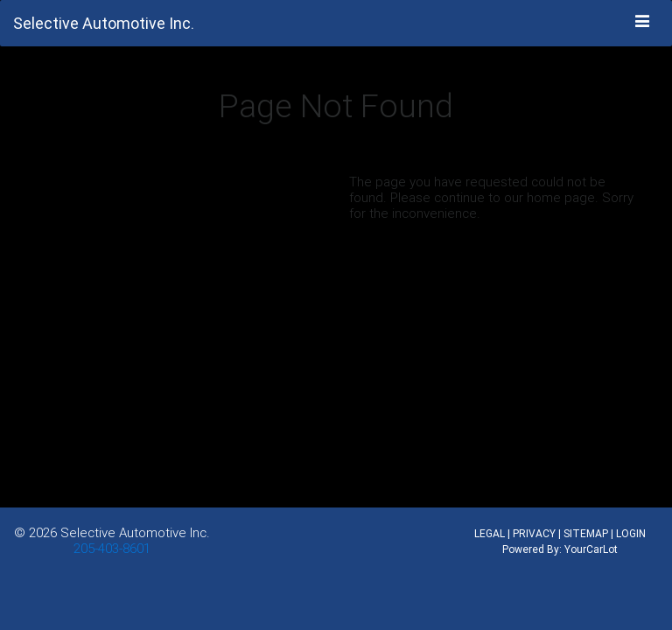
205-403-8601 (112, 548)
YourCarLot (591, 549)
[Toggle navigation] (643, 22)
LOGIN (631, 533)
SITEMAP (586, 533)
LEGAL (490, 533)
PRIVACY (534, 533)
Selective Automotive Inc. (135, 532)
